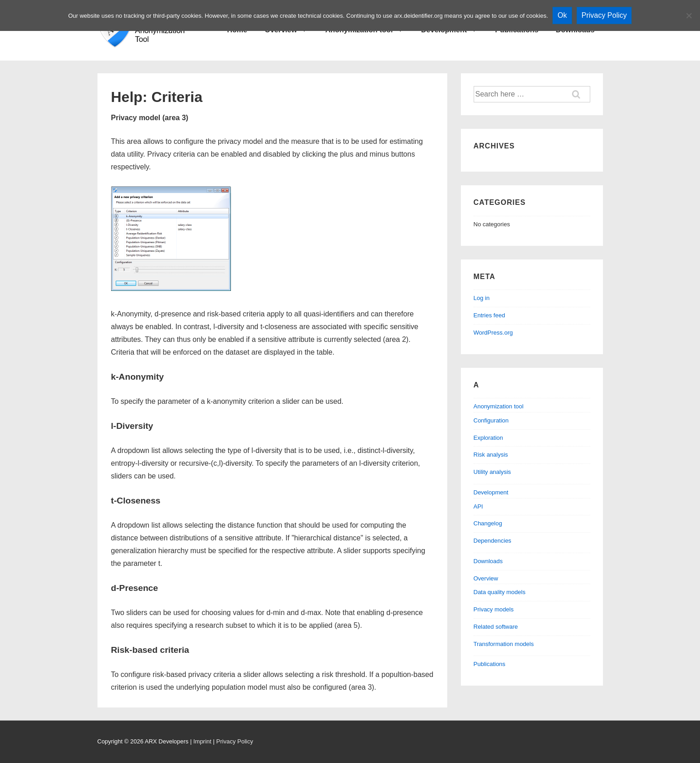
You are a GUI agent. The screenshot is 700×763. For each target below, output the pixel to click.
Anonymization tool (499, 406)
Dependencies (493, 541)
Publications (490, 664)
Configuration (491, 420)
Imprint (202, 741)
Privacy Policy (235, 741)
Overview (486, 578)
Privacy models (494, 609)
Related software (496, 627)
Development (491, 492)
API (478, 506)
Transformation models (504, 644)
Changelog (488, 523)
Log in (482, 298)
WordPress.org (493, 333)
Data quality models (500, 592)
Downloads (488, 561)
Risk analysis (491, 455)
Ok (562, 15)
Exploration (488, 438)
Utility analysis (492, 472)
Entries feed (489, 315)
